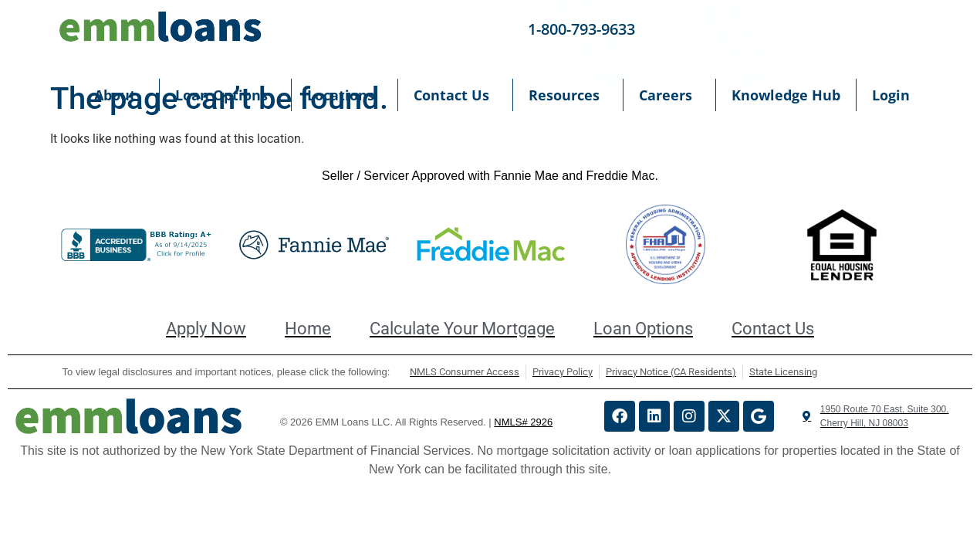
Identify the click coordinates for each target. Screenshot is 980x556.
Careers (669, 95)
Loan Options (225, 95)
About (119, 95)
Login (895, 95)
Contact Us (455, 95)
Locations (345, 95)
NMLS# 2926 (523, 422)
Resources (568, 95)
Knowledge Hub (786, 95)
